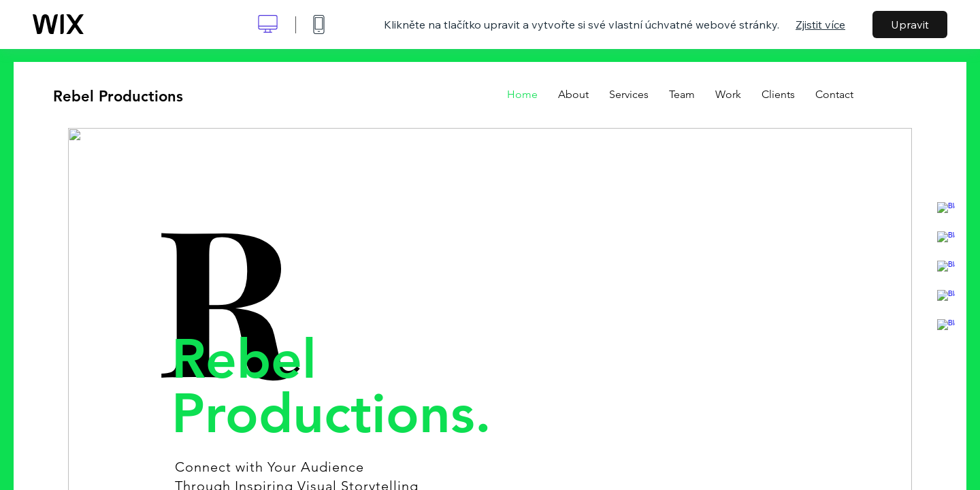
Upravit (910, 24)
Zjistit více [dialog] (820, 24)
